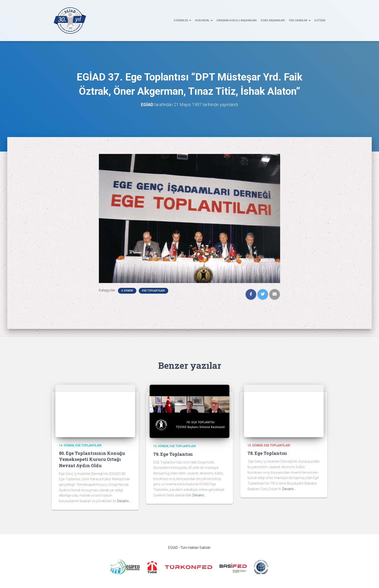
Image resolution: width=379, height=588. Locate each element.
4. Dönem (127, 291)
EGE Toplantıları (153, 291)
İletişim (320, 20)
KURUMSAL (204, 20)
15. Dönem (161, 446)
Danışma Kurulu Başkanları (237, 20)
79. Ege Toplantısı (173, 454)
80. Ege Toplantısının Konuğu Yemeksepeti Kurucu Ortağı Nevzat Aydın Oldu (92, 459)
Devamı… (124, 501)
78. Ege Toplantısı (267, 453)
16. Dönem (66, 445)
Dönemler (182, 20)
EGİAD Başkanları (273, 20)
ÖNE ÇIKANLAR (300, 20)
